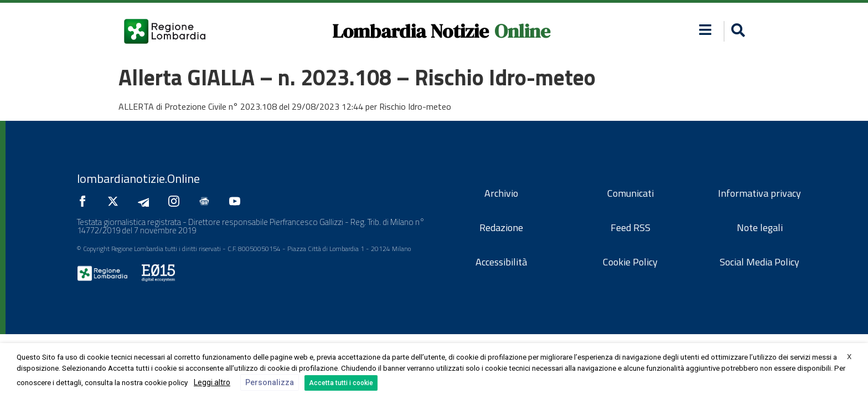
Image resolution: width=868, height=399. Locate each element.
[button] (737, 31)
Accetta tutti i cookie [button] (341, 383)
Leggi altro (212, 382)
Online (522, 31)
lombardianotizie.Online (138, 178)
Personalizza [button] (270, 382)
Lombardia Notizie (410, 31)
